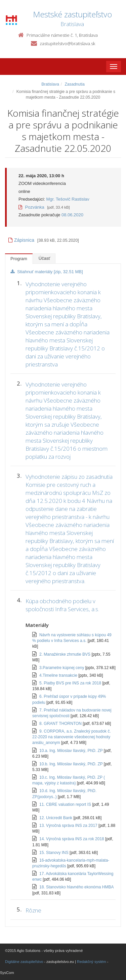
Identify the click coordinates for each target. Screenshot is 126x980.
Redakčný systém (92, 962)
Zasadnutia (74, 84)
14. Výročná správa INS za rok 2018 (72, 839)
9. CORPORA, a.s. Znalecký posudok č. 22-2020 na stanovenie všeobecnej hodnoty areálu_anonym (72, 737)
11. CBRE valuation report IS (66, 804)
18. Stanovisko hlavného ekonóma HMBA (76, 887)
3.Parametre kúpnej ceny (62, 668)
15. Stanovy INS (54, 853)
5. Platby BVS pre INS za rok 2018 (71, 683)
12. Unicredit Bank (56, 818)
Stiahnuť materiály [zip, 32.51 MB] (47, 272)
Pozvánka (31, 207)
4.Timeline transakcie (59, 675)
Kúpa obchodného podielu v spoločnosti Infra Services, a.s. (62, 605)
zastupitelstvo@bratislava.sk (67, 43)
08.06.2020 (72, 215)
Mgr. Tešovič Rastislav (68, 199)
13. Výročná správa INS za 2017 (69, 826)
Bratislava (50, 84)
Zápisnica (21, 240)
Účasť (45, 258)
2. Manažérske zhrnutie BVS (65, 654)
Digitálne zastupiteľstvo (24, 962)
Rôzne (33, 910)
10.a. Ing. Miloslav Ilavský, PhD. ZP (72, 751)
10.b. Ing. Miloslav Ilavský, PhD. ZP (72, 764)
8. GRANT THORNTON (61, 724)
